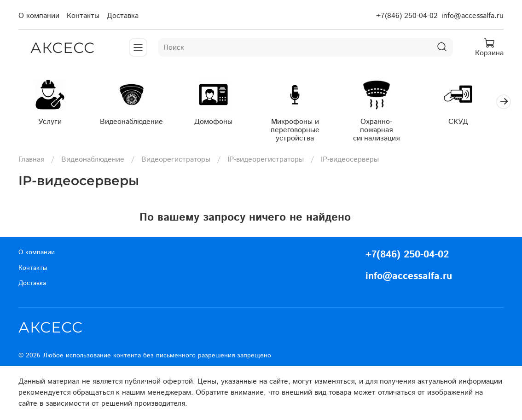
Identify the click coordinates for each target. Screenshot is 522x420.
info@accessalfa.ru (473, 16)
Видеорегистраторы (176, 160)
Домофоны (219, 123)
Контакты (83, 16)
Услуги (51, 123)
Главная (31, 160)
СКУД (471, 123)
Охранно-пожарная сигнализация (387, 127)
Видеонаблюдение (135, 123)
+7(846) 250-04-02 (407, 16)
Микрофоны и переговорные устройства (303, 131)
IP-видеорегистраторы (266, 160)
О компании (39, 16)
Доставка (123, 16)
